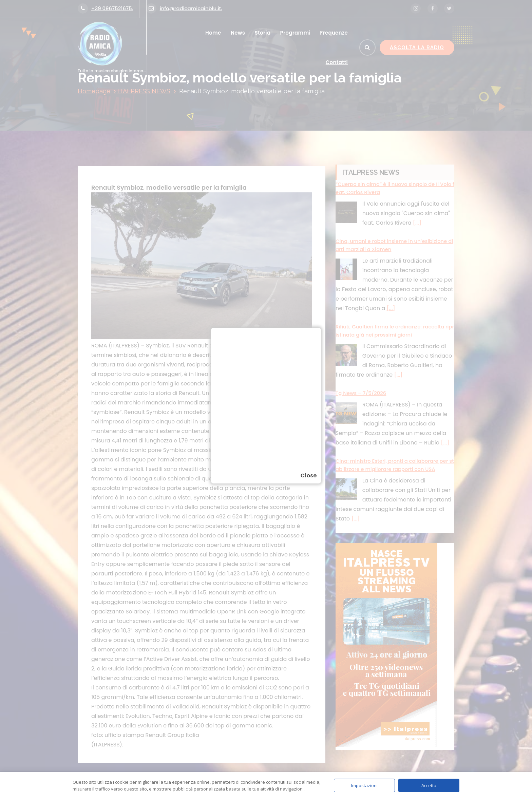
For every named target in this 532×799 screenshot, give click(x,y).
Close (309, 475)
